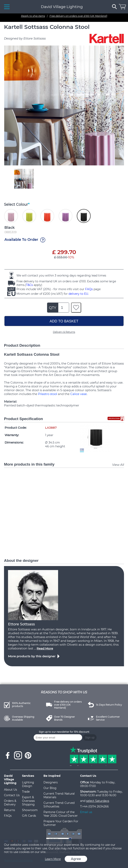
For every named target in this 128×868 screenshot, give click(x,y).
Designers (51, 782)
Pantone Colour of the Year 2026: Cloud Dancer (61, 814)
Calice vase (79, 394)
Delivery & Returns (64, 332)
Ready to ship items (33, 16)
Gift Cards (29, 816)
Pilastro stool (48, 394)
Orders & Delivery (10, 803)
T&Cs (29, 285)
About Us (11, 790)
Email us (86, 812)
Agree (76, 859)
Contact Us (12, 795)
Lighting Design (28, 784)
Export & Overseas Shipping (28, 801)
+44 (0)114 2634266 (96, 806)
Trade (26, 792)
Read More (45, 648)
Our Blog (50, 788)
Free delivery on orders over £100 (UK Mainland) (78, 16)
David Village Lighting (62, 7)
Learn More (53, 859)
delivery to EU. (79, 294)
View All (118, 465)
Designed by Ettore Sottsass (25, 38)
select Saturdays (98, 801)
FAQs (89, 289)
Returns (10, 810)
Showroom (30, 810)
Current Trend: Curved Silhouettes (59, 805)
